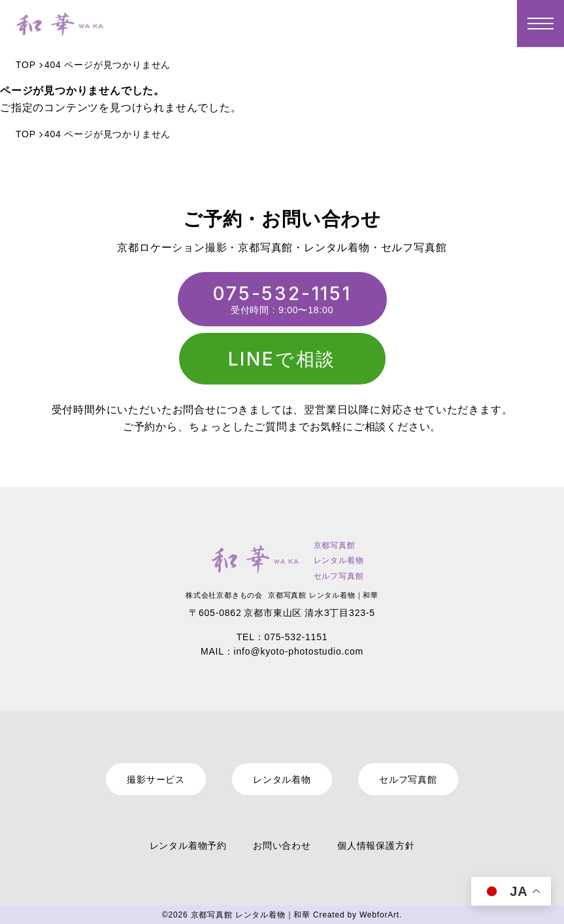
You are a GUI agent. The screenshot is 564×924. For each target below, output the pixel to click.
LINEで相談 (282, 359)
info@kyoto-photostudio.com (299, 651)
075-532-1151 (282, 294)
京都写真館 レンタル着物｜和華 (251, 915)
